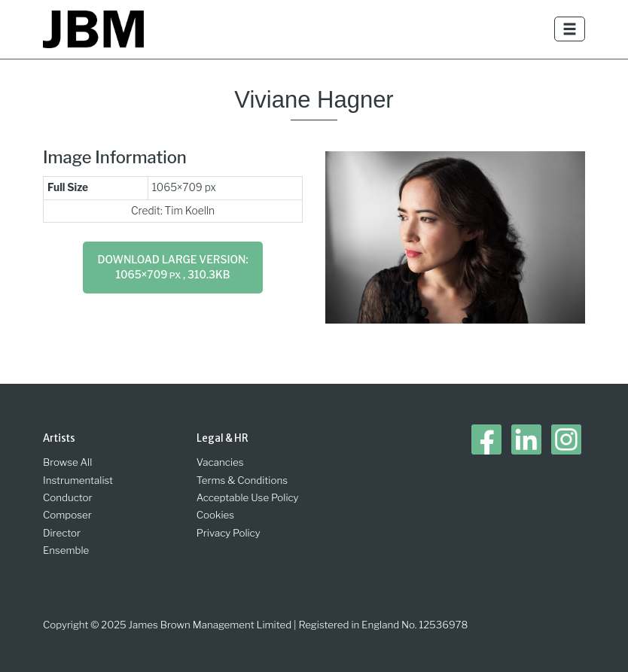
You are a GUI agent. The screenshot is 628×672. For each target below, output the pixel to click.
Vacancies (220, 462)
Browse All (67, 462)
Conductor (68, 497)
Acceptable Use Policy (248, 497)
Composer (67, 515)
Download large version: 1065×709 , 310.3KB (173, 267)
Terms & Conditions (242, 480)
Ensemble (66, 550)
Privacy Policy (229, 533)
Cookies (215, 515)
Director (62, 533)
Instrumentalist (78, 480)
